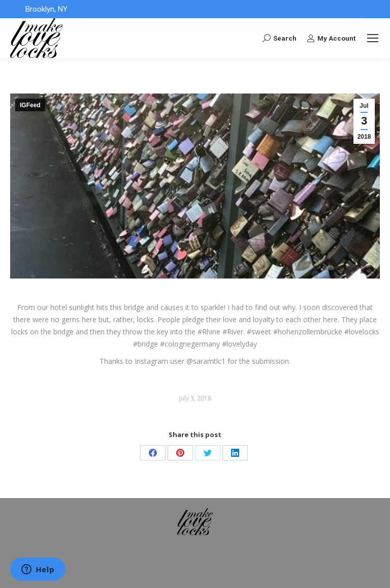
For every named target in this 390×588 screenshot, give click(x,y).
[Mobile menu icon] (373, 38)
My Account (331, 38)
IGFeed (30, 105)
